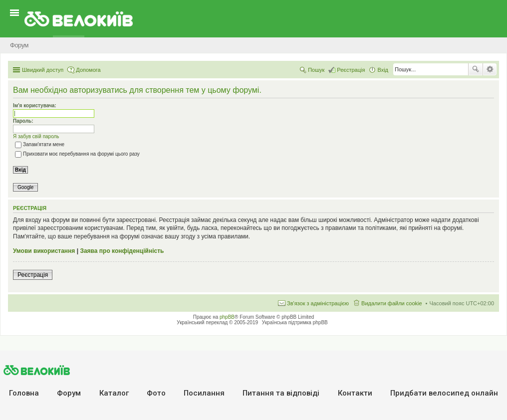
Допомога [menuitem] (88, 70)
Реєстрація (33, 275)
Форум (69, 393)
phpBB (227, 317)
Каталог (114, 393)
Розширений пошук (490, 69)
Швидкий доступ (43, 70)
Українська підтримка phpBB (295, 322)
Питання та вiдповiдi (281, 393)
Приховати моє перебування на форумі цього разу (77, 154)
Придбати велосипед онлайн (444, 393)
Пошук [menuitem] (316, 70)
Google (25, 187)
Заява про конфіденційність (122, 251)
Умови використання (44, 251)
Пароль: (23, 121)
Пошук (476, 69)
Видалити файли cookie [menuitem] (392, 303)
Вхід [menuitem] (383, 70)
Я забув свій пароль (36, 136)
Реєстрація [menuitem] (351, 70)
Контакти (355, 393)
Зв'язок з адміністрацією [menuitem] (318, 303)
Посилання (204, 393)
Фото (156, 393)
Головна (24, 393)
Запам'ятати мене (40, 144)
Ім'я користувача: (35, 105)
